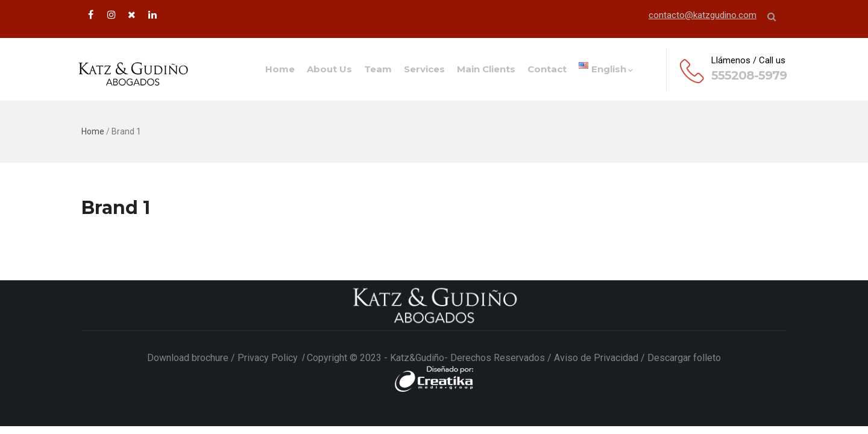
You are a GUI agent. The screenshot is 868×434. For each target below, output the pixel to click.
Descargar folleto (684, 358)
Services (424, 69)
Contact (547, 69)
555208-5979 (749, 75)
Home (280, 69)
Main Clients (486, 69)
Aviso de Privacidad (596, 358)
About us (329, 69)
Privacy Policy (269, 358)
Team (378, 69)
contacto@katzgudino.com (703, 15)
